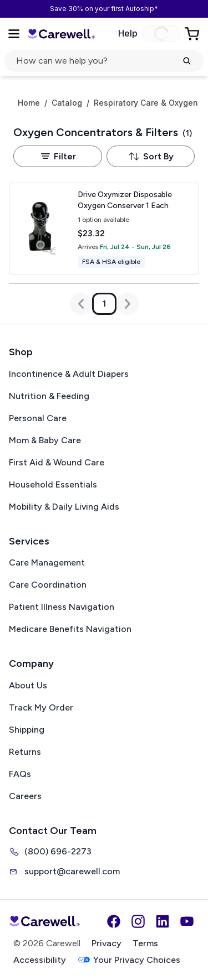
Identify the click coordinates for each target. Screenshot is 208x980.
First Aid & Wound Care (57, 462)
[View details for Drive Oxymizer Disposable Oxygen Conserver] (104, 229)
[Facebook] (114, 921)
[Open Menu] (14, 34)
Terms (145, 943)
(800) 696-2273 (50, 852)
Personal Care (38, 418)
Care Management (47, 562)
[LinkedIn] (163, 921)
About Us (28, 685)
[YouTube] (187, 921)
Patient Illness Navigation (62, 607)
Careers (25, 796)
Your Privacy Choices (129, 960)
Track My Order (41, 707)
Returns (25, 752)
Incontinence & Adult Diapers (69, 374)
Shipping (27, 730)
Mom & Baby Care (45, 440)
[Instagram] (138, 921)
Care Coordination (48, 585)
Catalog (67, 103)
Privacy (106, 943)
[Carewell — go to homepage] (61, 34)
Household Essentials (53, 484)
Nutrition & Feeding (49, 396)
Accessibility (40, 960)
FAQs (20, 774)
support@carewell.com (64, 872)
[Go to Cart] (193, 34)
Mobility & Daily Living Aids (64, 507)
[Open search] (104, 61)
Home (29, 103)
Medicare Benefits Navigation (70, 629)
